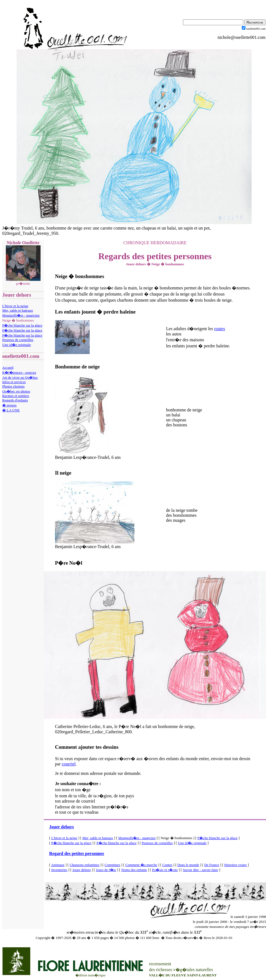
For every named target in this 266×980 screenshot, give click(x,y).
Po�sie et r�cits (165, 870)
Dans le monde (188, 865)
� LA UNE (11, 410)
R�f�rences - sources (19, 372)
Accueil (8, 367)
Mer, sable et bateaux (18, 310)
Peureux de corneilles (18, 340)
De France (212, 865)
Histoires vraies (236, 865)
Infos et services (14, 382)
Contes (167, 865)
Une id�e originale (17, 345)
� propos (9, 405)
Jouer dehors (62, 827)
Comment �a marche (141, 865)
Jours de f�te (106, 870)
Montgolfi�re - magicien (21, 315)
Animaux (58, 865)
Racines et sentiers (16, 396)
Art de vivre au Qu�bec (20, 377)
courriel (69, 764)
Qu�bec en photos (16, 391)
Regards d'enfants (15, 400)
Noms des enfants (134, 870)
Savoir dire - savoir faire (200, 870)
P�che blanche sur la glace (22, 325)
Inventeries (59, 870)
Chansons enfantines (85, 865)
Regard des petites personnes (77, 853)
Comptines (112, 865)
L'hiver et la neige (15, 306)
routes (219, 329)
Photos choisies (13, 386)
